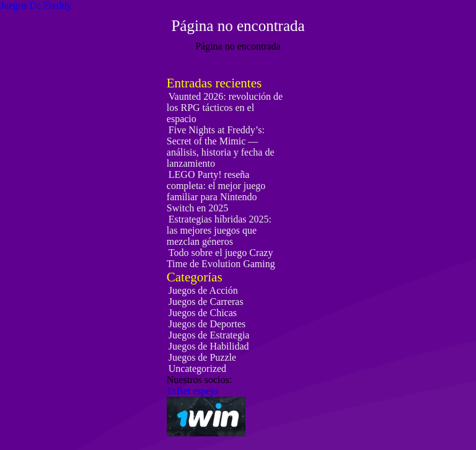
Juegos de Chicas (203, 313)
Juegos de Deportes (207, 324)
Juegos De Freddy (36, 5)
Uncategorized (197, 368)
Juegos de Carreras (206, 302)
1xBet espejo (192, 391)
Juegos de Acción (203, 290)
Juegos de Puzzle (202, 357)
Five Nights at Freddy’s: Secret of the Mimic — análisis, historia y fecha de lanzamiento (221, 147)
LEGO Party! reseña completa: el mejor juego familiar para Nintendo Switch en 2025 (216, 191)
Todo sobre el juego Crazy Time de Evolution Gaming (221, 258)
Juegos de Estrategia (209, 335)
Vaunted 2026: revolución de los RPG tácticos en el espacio (225, 108)
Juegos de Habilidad (209, 346)
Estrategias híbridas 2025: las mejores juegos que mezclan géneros (219, 230)
